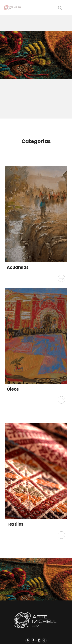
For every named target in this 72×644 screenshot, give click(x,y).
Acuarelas (18, 267)
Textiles (15, 524)
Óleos (13, 389)
